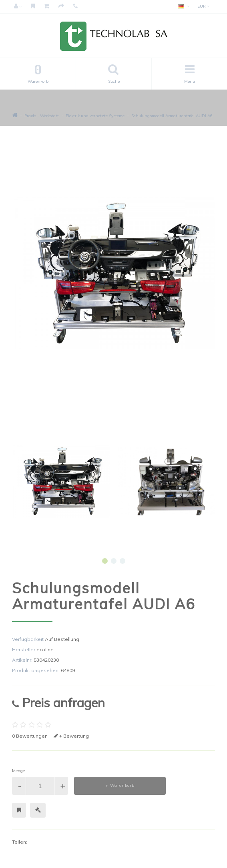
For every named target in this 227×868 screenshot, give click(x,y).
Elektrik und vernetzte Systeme (95, 116)
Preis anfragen (58, 703)
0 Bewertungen (30, 736)
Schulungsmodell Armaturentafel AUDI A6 (172, 116)
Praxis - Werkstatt (42, 116)
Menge (18, 771)
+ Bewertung (71, 736)
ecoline (45, 650)
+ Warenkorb (120, 785)
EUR (203, 6)
